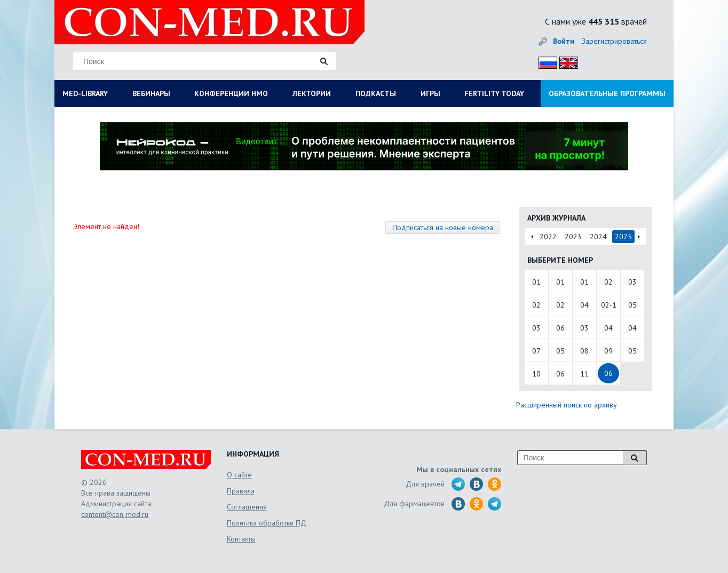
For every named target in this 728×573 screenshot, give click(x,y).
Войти (564, 41)
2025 (623, 237)
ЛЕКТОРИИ (312, 93)
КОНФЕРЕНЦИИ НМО (231, 93)
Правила (241, 491)
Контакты (241, 539)
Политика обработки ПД (267, 523)
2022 (548, 237)
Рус (545, 61)
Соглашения (247, 507)
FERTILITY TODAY (494, 93)
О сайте (239, 475)
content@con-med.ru (115, 514)
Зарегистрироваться (614, 41)
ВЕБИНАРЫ (151, 93)
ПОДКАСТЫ (376, 93)
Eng (566, 61)
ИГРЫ (430, 93)
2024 (598, 237)
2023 (573, 237)
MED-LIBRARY (85, 93)
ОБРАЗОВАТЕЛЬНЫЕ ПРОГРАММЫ (607, 93)
